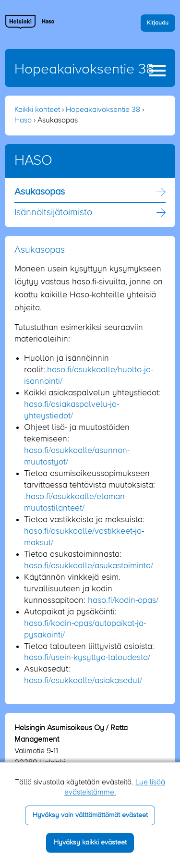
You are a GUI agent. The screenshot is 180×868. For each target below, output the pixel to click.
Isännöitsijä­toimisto (53, 213)
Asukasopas (40, 192)
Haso (23, 121)
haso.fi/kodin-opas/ (123, 600)
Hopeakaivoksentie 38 (84, 70)
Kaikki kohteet (37, 110)
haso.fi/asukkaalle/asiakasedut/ (83, 681)
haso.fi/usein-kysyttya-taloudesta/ (87, 658)
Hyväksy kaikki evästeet (90, 843)
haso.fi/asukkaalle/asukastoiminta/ (89, 566)
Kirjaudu (158, 23)
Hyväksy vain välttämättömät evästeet (90, 815)
